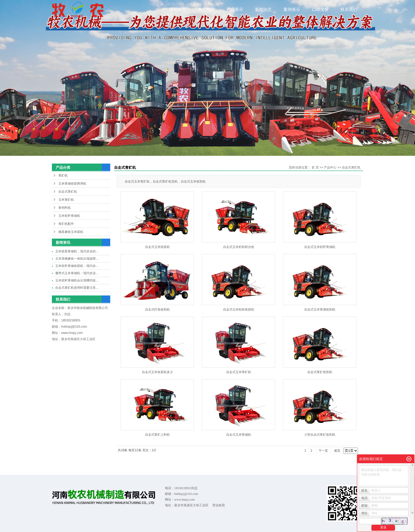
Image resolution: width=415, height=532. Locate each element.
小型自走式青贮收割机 (320, 435)
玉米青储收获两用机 (72, 184)
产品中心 (330, 167)
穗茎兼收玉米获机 (71, 232)
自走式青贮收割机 (320, 372)
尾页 (337, 451)
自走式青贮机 (68, 192)
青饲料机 (65, 208)
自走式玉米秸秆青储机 (320, 247)
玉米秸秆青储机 (69, 216)
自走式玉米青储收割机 (320, 309)
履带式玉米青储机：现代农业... (77, 273)
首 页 (315, 167)
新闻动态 (263, 9)
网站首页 (178, 9)
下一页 (323, 451)
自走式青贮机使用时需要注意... (77, 288)
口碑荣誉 (320, 9)
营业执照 (219, 505)
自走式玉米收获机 (157, 247)
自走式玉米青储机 (239, 435)
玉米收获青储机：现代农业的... (77, 251)
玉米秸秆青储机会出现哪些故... (77, 280)
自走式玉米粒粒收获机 (239, 309)
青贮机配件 (66, 224)
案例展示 (292, 9)
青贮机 (63, 176)
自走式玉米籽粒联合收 (239, 247)
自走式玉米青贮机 (239, 372)
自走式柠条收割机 (157, 309)
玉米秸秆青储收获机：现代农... (77, 266)
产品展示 (235, 9)
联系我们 (349, 9)
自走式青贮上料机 (157, 435)
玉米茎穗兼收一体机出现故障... (77, 259)
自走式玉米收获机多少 (157, 372)
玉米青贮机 (66, 200)
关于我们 (206, 9)
